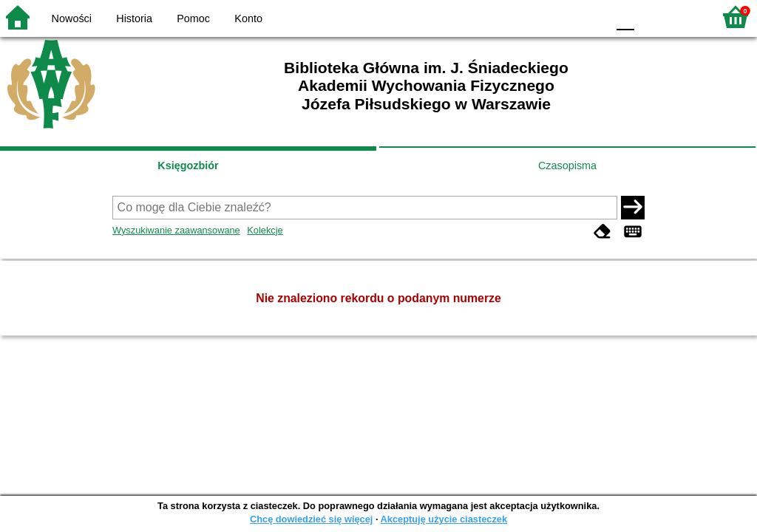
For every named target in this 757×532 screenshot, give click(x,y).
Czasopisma (567, 166)
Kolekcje (265, 230)
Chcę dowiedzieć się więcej (311, 519)
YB (561, 17)
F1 (651, 17)
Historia (134, 18)
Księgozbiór (188, 166)
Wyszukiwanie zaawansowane (176, 230)
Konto (248, 18)
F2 (685, 17)
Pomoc (193, 18)
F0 (625, 17)
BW (532, 17)
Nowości (72, 18)
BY (591, 17)
